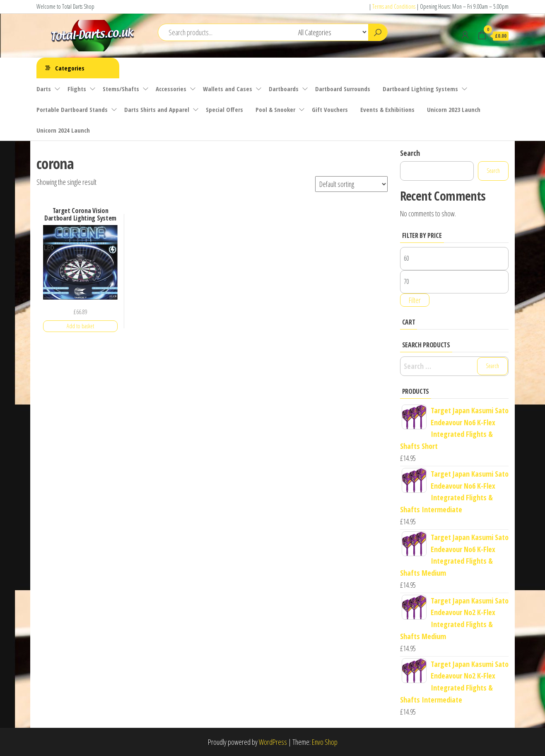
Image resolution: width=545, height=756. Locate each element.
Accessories (171, 89)
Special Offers (224, 109)
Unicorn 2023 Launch (454, 109)
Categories (70, 68)
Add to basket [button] (80, 326)
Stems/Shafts (121, 89)
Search (410, 153)
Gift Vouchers (330, 109)
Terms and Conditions (394, 6)
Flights (77, 89)
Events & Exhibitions (387, 109)
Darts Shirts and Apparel (157, 109)
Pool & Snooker (275, 109)
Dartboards (284, 89)
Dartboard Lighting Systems (420, 89)
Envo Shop (325, 742)
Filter (415, 300)
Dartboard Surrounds (343, 89)
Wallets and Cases (228, 89)
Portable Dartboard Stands (72, 109)
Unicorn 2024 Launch (63, 130)
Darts (44, 89)
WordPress (273, 742)
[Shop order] (351, 184)
